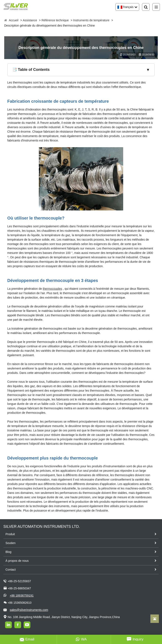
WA (81, 639)
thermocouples (53, 289)
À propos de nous (17, 561)
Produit (10, 534)
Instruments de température (91, 20)
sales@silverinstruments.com (29, 610)
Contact (11, 570)
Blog (8, 552)
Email (27, 639)
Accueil (14, 20)
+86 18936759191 (22, 595)
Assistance (30, 20)
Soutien (10, 543)
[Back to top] (155, 619)
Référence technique (55, 20)
